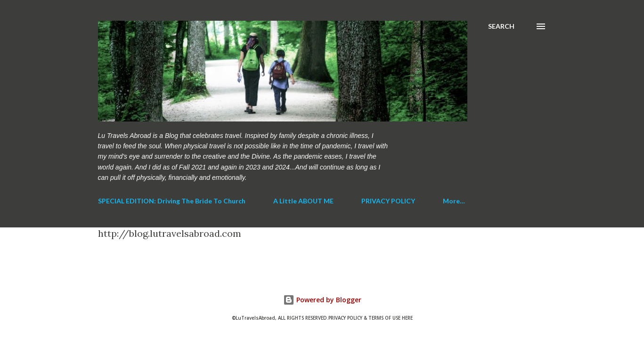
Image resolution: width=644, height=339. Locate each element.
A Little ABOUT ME (303, 201)
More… (454, 201)
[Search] (501, 26)
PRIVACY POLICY (388, 201)
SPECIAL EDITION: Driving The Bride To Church (172, 201)
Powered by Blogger (322, 300)
